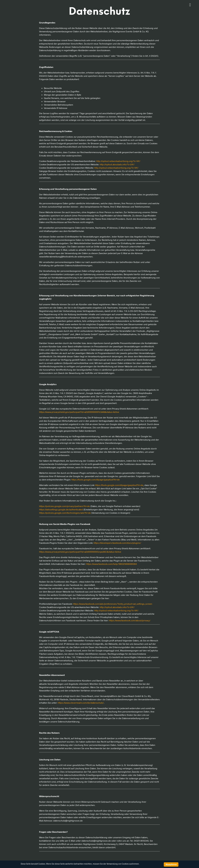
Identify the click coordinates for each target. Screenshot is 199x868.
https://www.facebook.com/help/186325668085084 (111, 564)
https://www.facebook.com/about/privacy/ (130, 620)
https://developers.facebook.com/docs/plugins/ (117, 543)
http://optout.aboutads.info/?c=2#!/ (117, 164)
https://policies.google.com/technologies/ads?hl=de (65, 513)
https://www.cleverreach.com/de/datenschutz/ (81, 703)
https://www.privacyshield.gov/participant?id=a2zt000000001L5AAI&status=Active (79, 412)
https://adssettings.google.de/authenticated (61, 509)
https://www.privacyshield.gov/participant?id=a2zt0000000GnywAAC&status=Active (80, 552)
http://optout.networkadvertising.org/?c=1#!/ (118, 161)
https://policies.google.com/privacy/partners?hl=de (64, 506)
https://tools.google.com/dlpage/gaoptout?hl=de (95, 480)
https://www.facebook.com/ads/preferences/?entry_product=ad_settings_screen (113, 604)
